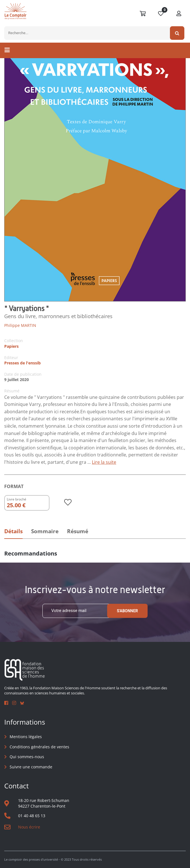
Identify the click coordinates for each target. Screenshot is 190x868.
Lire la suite (104, 462)
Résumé (78, 531)
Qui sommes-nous (27, 757)
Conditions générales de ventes (39, 747)
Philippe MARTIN (20, 325)
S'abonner (127, 611)
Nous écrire (29, 827)
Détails (13, 531)
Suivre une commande (31, 767)
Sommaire (45, 531)
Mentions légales (26, 737)
